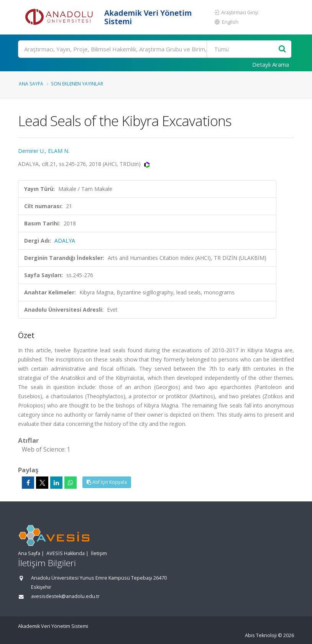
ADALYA (65, 241)
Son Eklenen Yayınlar (77, 84)
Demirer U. (31, 151)
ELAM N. (59, 151)
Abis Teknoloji (261, 635)
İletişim (99, 553)
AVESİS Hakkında (66, 553)
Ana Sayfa (31, 84)
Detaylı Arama (271, 64)
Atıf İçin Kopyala (107, 482)
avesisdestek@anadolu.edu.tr (65, 596)
